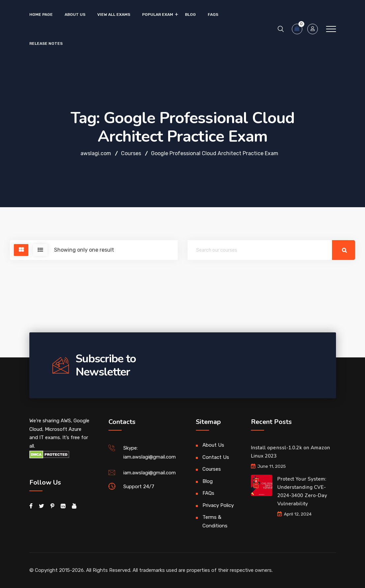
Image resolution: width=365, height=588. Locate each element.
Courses (212, 469)
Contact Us (216, 457)
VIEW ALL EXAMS (114, 14)
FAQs (213, 14)
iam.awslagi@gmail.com (150, 473)
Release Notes (46, 43)
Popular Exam (158, 14)
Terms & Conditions (215, 521)
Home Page (41, 14)
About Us (75, 14)
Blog (190, 14)
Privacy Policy (218, 505)
